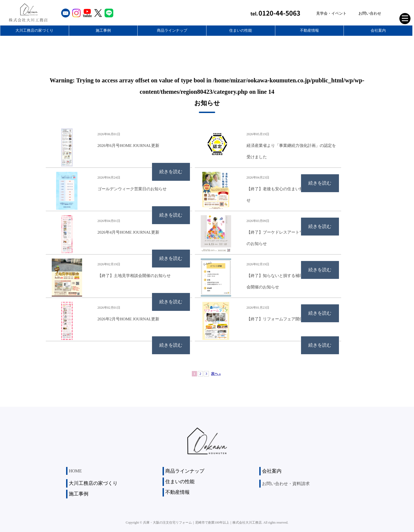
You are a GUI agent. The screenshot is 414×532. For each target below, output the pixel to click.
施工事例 (103, 30)
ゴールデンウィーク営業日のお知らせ (132, 189)
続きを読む (168, 174)
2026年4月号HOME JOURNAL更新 (129, 232)
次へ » (216, 374)
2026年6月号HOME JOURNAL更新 (129, 146)
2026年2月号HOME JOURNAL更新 (129, 319)
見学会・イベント (331, 13)
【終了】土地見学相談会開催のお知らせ (134, 276)
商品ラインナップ (172, 30)
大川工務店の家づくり (34, 30)
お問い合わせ (370, 13)
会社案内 (378, 30)
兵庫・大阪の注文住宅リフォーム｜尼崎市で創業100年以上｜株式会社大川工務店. (203, 521)
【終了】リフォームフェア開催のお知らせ (285, 319)
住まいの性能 (241, 30)
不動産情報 (309, 30)
